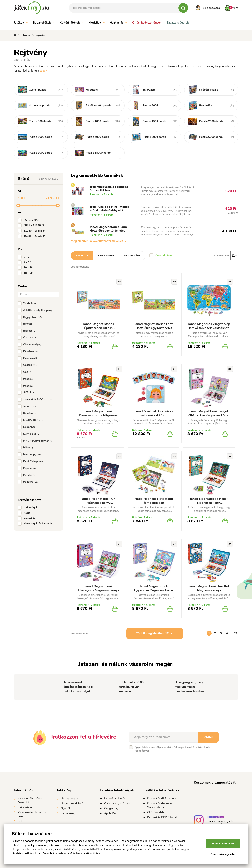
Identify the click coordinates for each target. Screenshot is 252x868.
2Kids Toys (29, 303)
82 (235, 633)
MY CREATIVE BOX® (36, 441)
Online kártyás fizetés (117, 803)
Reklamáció (25, 807)
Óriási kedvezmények (147, 23)
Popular (28, 468)
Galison (28, 365)
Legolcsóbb (106, 256)
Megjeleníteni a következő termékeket (99, 241)
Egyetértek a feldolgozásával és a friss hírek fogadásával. (172, 749)
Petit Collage (31, 461)
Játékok (21, 23)
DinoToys (29, 351)
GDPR (22, 821)
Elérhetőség (68, 813)
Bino (26, 324)
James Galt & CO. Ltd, (36, 400)
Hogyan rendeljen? (72, 803)
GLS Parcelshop (157, 812)
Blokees (27, 331)
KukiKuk (28, 413)
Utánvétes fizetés (115, 798)
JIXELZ (27, 393)
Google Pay (111, 808)
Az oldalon (221, 256)
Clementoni (30, 345)
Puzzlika (29, 482)
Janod (28, 406)
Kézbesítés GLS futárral (162, 798)
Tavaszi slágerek (178, 23)
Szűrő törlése (48, 179)
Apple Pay (110, 813)
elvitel (208, 737)
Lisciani (27, 427)
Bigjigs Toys (31, 317)
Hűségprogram (70, 798)
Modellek (97, 23)
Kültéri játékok (72, 23)
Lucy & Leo (29, 434)
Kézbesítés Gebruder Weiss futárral (160, 805)
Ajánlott (82, 256)
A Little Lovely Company (37, 310)
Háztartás (119, 23)
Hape (26, 386)
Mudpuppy (30, 454)
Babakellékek (44, 23)
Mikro (26, 448)
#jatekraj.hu (215, 817)
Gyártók (66, 808)
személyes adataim (162, 747)
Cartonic (28, 338)
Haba (26, 379)
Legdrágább (132, 256)
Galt (25, 372)
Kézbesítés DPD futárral (162, 817)
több (43, 71)
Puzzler (27, 475)
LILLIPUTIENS (31, 420)
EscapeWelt (30, 358)
